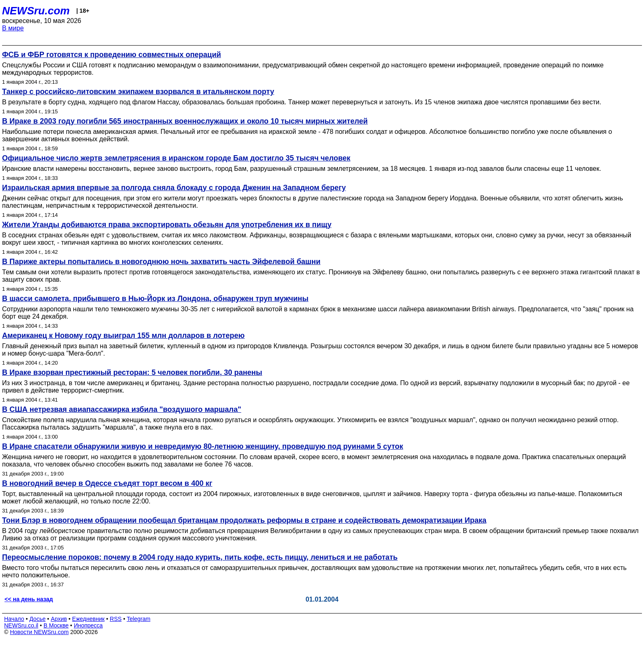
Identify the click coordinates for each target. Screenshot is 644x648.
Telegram (139, 619)
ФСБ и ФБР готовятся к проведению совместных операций (112, 55)
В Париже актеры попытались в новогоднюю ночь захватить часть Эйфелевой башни (161, 262)
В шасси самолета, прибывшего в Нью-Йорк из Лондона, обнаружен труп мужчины (155, 299)
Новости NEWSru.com (39, 632)
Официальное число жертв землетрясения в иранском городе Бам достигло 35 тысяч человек (176, 158)
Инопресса (89, 625)
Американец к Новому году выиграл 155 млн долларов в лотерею (123, 335)
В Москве (56, 625)
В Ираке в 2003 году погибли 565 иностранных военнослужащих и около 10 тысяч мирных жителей (185, 121)
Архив (59, 619)
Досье (37, 619)
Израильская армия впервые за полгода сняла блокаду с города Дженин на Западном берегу (174, 188)
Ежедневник (89, 619)
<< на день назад (29, 599)
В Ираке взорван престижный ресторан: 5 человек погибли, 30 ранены (132, 372)
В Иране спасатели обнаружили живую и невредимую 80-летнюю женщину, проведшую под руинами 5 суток (203, 446)
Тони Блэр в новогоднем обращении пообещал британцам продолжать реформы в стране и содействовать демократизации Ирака (244, 520)
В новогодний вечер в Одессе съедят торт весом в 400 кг (107, 483)
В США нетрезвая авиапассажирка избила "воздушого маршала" (122, 409)
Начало (14, 619)
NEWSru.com (36, 11)
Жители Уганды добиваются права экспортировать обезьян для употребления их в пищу (167, 225)
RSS (116, 619)
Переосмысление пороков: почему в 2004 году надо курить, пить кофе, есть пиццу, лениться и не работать (200, 557)
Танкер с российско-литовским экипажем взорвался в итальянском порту (138, 92)
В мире (13, 28)
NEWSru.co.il (21, 625)
